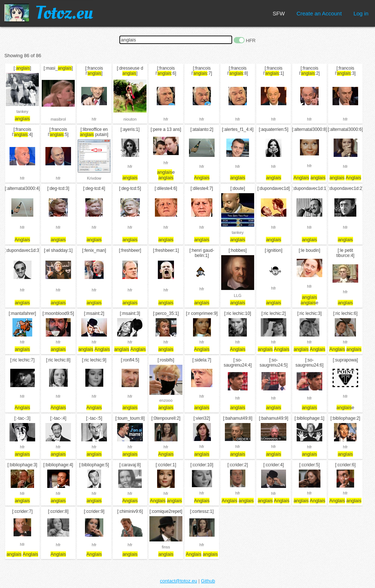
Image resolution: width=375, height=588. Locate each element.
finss (166, 547)
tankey (22, 111)
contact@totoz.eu (179, 581)
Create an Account (319, 13)
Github (208, 581)
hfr (94, 119)
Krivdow (94, 178)
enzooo (166, 400)
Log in (361, 13)
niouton (130, 119)
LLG (238, 295)
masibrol (58, 119)
